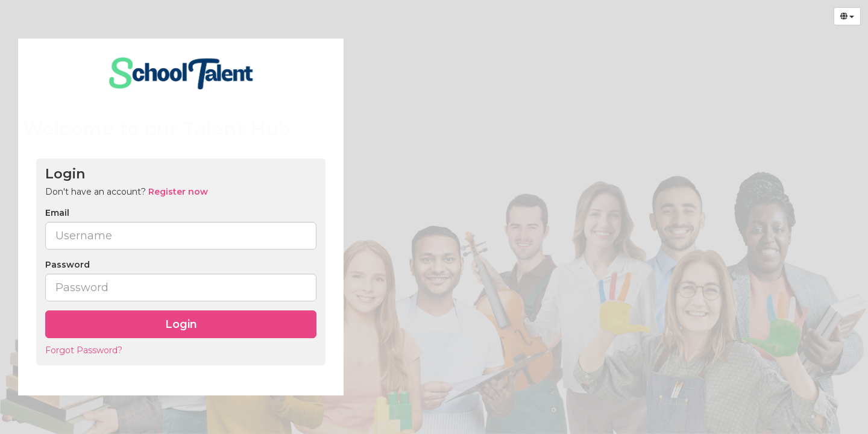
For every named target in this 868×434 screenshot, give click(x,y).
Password (68, 265)
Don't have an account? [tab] (127, 192)
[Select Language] (847, 16)
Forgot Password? (84, 350)
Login (181, 324)
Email (57, 213)
